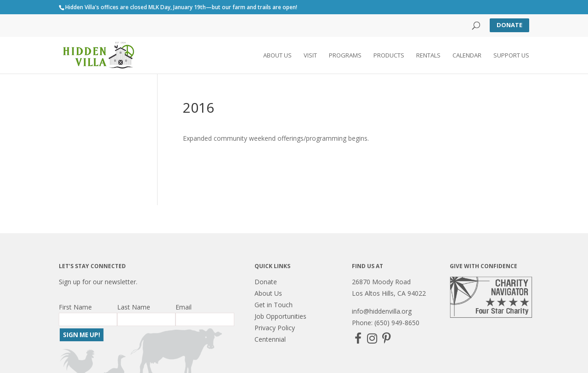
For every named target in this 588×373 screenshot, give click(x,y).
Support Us (511, 56)
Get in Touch (274, 305)
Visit (310, 56)
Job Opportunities (280, 316)
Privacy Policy (275, 328)
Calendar (467, 56)
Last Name (134, 307)
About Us (277, 56)
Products (389, 56)
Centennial (270, 339)
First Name (75, 307)
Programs (345, 56)
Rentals (428, 56)
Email (184, 307)
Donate (509, 25)
